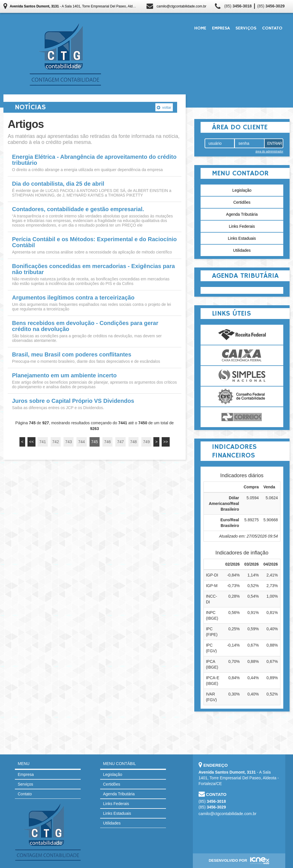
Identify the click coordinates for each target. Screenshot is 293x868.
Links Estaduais (242, 238)
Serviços (246, 28)
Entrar (275, 143)
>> (166, 442)
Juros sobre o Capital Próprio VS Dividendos (73, 401)
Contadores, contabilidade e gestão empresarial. (78, 209)
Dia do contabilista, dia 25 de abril (58, 184)
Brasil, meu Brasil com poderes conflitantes (72, 355)
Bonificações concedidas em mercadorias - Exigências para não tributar (93, 269)
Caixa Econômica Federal (242, 355)
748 (133, 442)
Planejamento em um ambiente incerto (64, 375)
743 (69, 442)
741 (42, 442)
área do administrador (269, 151)
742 (56, 442)
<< (31, 442)
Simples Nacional (242, 376)
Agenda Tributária (242, 214)
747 (120, 442)
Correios (242, 417)
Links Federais (242, 226)
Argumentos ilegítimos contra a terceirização (73, 298)
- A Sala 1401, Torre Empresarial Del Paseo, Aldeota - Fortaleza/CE (86, 6)
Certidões (242, 202)
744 (81, 442)
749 (146, 442)
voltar (164, 107)
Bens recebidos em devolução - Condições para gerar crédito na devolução (85, 326)
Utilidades (242, 250)
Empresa (221, 28)
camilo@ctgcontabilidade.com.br (181, 6)
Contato (272, 28)
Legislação (242, 190)
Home (200, 28)
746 (107, 442)
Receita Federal (242, 335)
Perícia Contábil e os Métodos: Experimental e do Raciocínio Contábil (94, 242)
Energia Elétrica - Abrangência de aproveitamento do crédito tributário (94, 160)
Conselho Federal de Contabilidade (242, 397)
